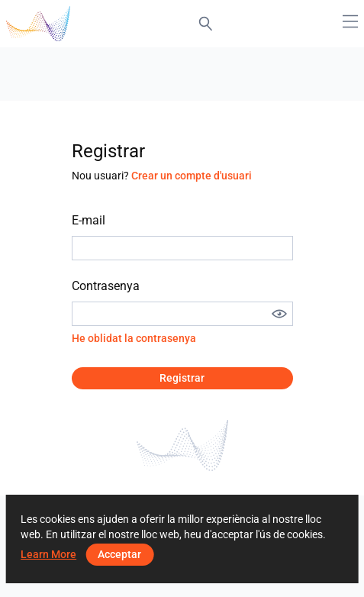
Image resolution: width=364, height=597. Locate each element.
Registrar (182, 378)
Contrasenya (106, 286)
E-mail (89, 220)
